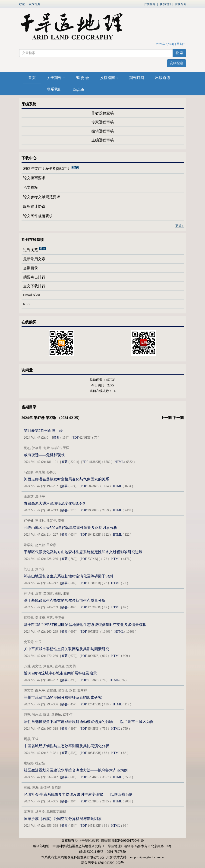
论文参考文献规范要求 (42, 197)
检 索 (179, 53)
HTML (119, 462)
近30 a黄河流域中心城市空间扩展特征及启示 (60, 673)
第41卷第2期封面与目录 (43, 431)
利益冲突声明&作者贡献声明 (47, 168)
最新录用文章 (34, 259)
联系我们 (165, 4)
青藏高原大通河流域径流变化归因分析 (55, 503)
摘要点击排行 (34, 277)
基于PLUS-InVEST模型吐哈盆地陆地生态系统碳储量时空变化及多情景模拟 (85, 625)
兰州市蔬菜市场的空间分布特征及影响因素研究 (63, 697)
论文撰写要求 (34, 178)
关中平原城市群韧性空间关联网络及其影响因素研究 (66, 649)
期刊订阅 (137, 78)
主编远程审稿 (103, 140)
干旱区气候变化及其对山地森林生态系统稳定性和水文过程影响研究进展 (83, 552)
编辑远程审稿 (103, 131)
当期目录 (31, 268)
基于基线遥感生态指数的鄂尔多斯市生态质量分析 (65, 600)
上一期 (166, 418)
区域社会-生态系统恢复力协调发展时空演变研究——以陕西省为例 (78, 794)
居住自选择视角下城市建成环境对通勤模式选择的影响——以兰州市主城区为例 (89, 722)
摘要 (56, 438)
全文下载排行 (34, 286)
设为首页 (35, 4)
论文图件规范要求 (38, 216)
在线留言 (180, 4)
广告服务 (150, 4)
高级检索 (177, 63)
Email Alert (32, 295)
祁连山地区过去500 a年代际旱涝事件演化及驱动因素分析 (71, 528)
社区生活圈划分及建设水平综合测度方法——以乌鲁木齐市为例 (76, 770)
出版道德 (163, 78)
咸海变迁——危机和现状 (44, 455)
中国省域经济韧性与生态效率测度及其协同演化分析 (66, 746)
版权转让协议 (34, 206)
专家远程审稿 (103, 122)
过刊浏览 (31, 250)
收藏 (22, 4)
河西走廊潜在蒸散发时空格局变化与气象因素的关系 (66, 479)
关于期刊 (56, 78)
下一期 (178, 418)
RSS (26, 304)
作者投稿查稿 (103, 113)
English (78, 89)
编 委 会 (82, 78)
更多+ (180, 226)
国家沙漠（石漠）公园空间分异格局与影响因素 (63, 819)
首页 (32, 78)
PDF (76, 438)
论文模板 (31, 187)
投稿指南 (109, 78)
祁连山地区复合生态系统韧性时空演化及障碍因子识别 (68, 576)
